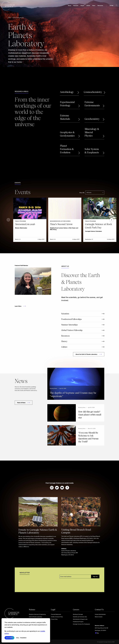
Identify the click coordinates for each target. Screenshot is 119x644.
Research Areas (22, 91)
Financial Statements (56, 614)
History (64, 341)
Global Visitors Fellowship (72, 330)
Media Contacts (99, 617)
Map (97, 633)
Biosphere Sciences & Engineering (37, 614)
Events (85, 7)
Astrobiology (67, 92)
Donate (108, 7)
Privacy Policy (54, 619)
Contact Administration (100, 614)
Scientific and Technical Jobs (80, 617)
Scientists (65, 314)
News (91, 7)
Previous (8, 220)
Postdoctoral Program (78, 622)
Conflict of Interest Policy (57, 617)
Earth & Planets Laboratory (18, 18)
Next (112, 220)
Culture (64, 347)
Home (9, 18)
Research (73, 7)
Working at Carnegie (78, 614)
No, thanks (21, 638)
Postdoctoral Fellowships (71, 319)
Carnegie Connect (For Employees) (81, 624)
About (66, 7)
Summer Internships (70, 325)
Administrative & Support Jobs (80, 619)
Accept (9, 638)
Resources (97, 7)
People (79, 7)
